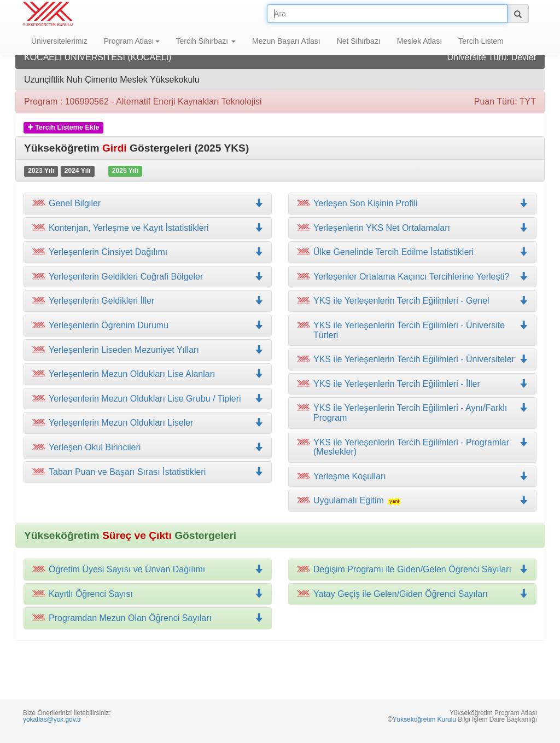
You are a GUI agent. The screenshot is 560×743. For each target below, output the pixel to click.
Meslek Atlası (419, 41)
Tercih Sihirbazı (206, 41)
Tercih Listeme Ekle (64, 127)
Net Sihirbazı (359, 41)
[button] (148, 228)
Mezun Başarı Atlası (286, 41)
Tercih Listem (481, 41)
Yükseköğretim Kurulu (424, 719)
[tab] (148, 204)
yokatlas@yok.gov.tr (52, 719)
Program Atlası (132, 41)
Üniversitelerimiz (59, 41)
